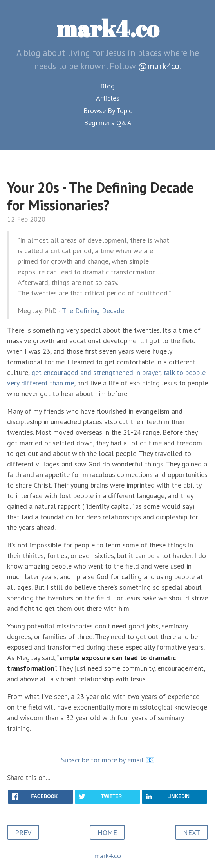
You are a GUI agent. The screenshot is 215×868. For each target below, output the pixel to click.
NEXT (192, 833)
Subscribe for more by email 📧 (108, 760)
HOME (107, 833)
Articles (108, 98)
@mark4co (159, 66)
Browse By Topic (108, 111)
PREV (23, 833)
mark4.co (108, 28)
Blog (107, 86)
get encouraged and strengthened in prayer (96, 372)
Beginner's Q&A (108, 123)
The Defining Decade (93, 311)
